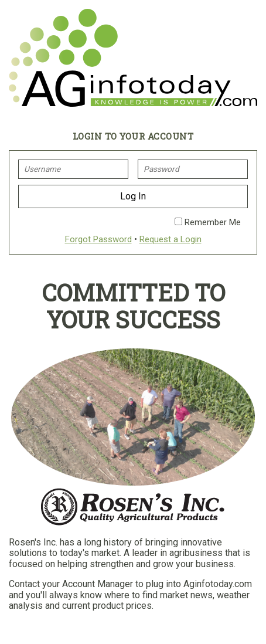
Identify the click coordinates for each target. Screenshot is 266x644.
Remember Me (208, 223)
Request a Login (170, 239)
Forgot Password (98, 239)
